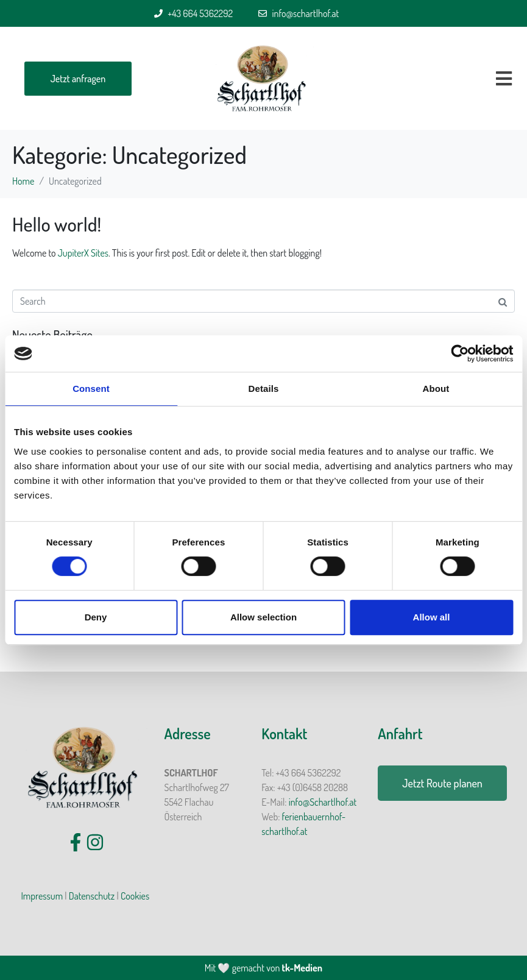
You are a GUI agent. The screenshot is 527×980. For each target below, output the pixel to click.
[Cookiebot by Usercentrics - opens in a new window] (460, 353)
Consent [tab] (91, 389)
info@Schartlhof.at (323, 802)
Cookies (135, 896)
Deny (96, 617)
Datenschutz (92, 896)
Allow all (432, 617)
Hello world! (57, 224)
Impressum (42, 896)
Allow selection (263, 617)
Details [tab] (264, 389)
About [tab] (436, 389)
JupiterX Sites (83, 253)
